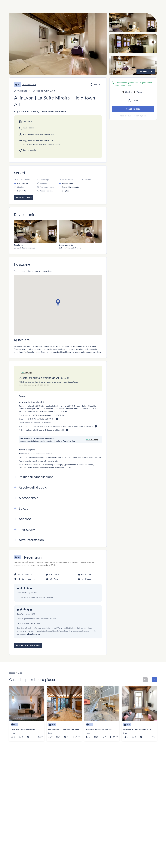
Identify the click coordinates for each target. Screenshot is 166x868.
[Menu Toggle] (142, 5)
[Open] (52, 5)
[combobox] (41, 5)
